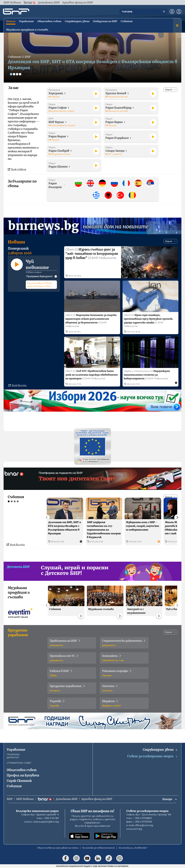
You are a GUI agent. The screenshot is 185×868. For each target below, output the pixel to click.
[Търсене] (164, 12)
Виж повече (17, 169)
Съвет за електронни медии (152, 756)
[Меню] (177, 25)
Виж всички (18, 385)
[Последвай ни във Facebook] (66, 858)
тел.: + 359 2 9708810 (139, 818)
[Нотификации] (172, 12)
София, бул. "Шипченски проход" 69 (149, 815)
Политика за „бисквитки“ (133, 848)
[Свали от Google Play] (106, 836)
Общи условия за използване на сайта (58, 848)
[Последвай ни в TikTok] (109, 858)
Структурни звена (160, 750)
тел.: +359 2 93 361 (48, 818)
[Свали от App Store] (79, 836)
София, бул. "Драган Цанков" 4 (40, 815)
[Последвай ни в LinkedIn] (98, 858)
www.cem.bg (134, 829)
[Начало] (16, 12)
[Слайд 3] (17, 74)
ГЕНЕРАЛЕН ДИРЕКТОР (13, 756)
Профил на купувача (23, 775)
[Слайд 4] (20, 74)
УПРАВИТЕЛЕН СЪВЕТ (19, 763)
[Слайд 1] (11, 74)
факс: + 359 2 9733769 (139, 822)
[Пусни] (96, 94)
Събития (14, 786)
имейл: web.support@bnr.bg (41, 822)
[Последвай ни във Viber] (120, 858)
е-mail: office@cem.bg (140, 825)
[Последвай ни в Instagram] (76, 858)
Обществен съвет (22, 770)
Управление (16, 750)
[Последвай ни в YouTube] (87, 858)
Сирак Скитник (19, 781)
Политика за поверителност (98, 848)
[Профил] (179, 12)
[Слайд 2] (14, 74)
